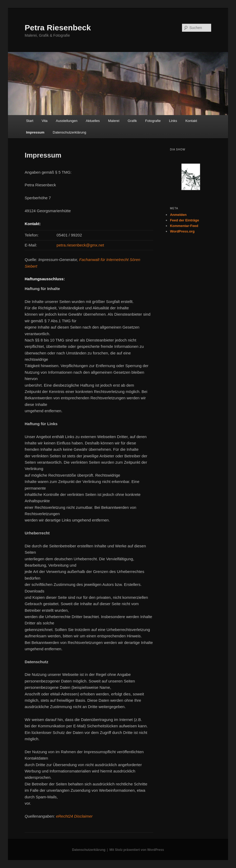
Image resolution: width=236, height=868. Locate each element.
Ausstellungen (67, 121)
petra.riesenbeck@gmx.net (80, 245)
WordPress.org (182, 231)
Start (29, 121)
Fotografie (153, 121)
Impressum (35, 132)
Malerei (114, 121)
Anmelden (178, 215)
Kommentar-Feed (184, 226)
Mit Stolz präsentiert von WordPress (137, 850)
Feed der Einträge (184, 220)
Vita (44, 121)
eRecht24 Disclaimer (74, 816)
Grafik (132, 121)
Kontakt (191, 121)
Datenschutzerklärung (69, 132)
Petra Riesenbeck (58, 28)
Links (173, 121)
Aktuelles (93, 121)
